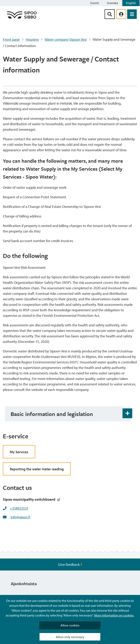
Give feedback (70, 564)
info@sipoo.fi (20, 517)
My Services (19, 452)
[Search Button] (110, 14)
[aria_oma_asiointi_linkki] (121, 14)
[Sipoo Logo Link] (22, 18)
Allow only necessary (70, 637)
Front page (11, 39)
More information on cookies (114, 615)
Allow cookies (70, 625)
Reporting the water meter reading (37, 469)
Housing (32, 39)
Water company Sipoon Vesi (66, 39)
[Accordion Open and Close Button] (127, 413)
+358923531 (19, 508)
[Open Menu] (132, 14)
